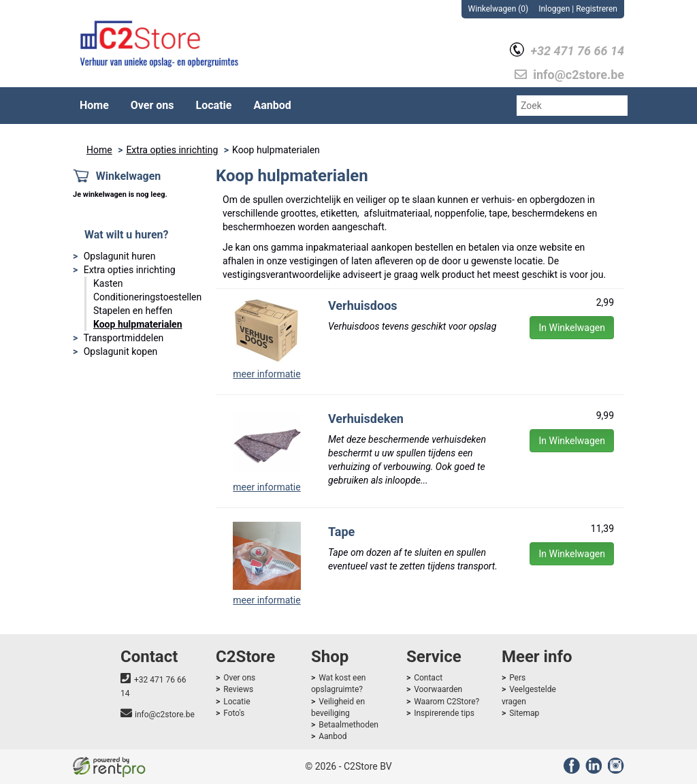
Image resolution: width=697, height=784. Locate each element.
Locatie (214, 105)
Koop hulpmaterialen (138, 324)
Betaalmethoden (348, 725)
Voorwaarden (438, 689)
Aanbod (272, 105)
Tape (341, 532)
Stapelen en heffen (133, 311)
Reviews (238, 689)
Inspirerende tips (444, 713)
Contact (428, 678)
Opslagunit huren (120, 256)
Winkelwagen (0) (499, 9)
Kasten (108, 283)
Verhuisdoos (363, 305)
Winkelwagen (129, 176)
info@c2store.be (165, 715)
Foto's (234, 713)
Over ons (152, 105)
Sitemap (524, 713)
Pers (517, 678)
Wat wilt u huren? (126, 235)
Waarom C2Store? (447, 702)
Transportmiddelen (123, 338)
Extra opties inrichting (172, 150)
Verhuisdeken (366, 419)
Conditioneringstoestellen (147, 297)
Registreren (597, 9)
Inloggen (554, 9)
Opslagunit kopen (121, 351)
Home (94, 105)
